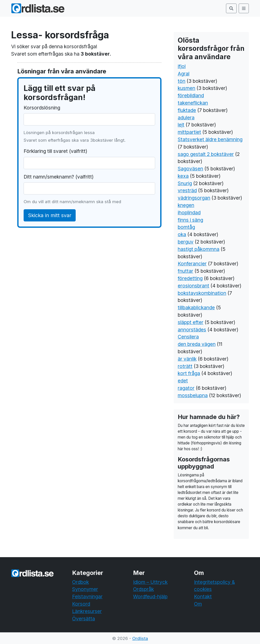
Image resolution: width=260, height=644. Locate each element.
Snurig (185, 183)
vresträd (187, 190)
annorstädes (192, 330)
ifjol (182, 66)
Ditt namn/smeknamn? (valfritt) (59, 177)
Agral (184, 74)
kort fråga (189, 373)
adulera (186, 118)
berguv (186, 242)
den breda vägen (197, 344)
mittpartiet (189, 132)
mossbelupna (193, 395)
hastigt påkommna (199, 249)
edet (183, 381)
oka (182, 234)
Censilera (188, 337)
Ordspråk (143, 589)
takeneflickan (193, 103)
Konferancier (192, 264)
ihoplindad (189, 213)
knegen (186, 205)
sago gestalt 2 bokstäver (206, 154)
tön (182, 81)
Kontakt (203, 597)
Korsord (81, 604)
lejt (181, 125)
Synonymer (85, 589)
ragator (186, 388)
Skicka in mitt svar (50, 215)
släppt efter (191, 322)
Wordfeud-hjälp (150, 597)
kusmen (186, 88)
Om (198, 604)
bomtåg (186, 227)
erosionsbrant (193, 286)
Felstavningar (87, 597)
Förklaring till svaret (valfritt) (55, 151)
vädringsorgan (194, 198)
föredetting (190, 278)
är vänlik (187, 359)
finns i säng (190, 220)
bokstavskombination (202, 293)
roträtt (185, 366)
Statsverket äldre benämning (210, 139)
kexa (183, 176)
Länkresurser (87, 611)
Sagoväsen (190, 169)
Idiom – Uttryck (150, 582)
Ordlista (140, 638)
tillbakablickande (196, 308)
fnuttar (185, 271)
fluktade (187, 110)
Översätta (84, 619)
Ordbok (80, 582)
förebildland (191, 95)
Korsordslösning (42, 108)
